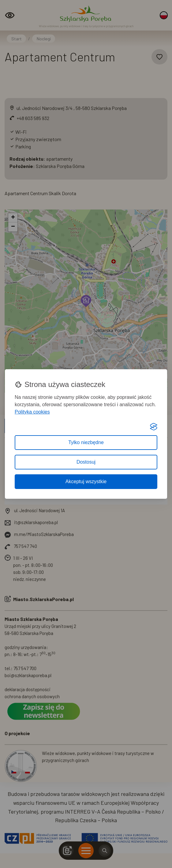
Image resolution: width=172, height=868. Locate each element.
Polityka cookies (32, 412)
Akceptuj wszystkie (86, 481)
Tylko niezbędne (86, 442)
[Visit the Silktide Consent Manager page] (154, 427)
